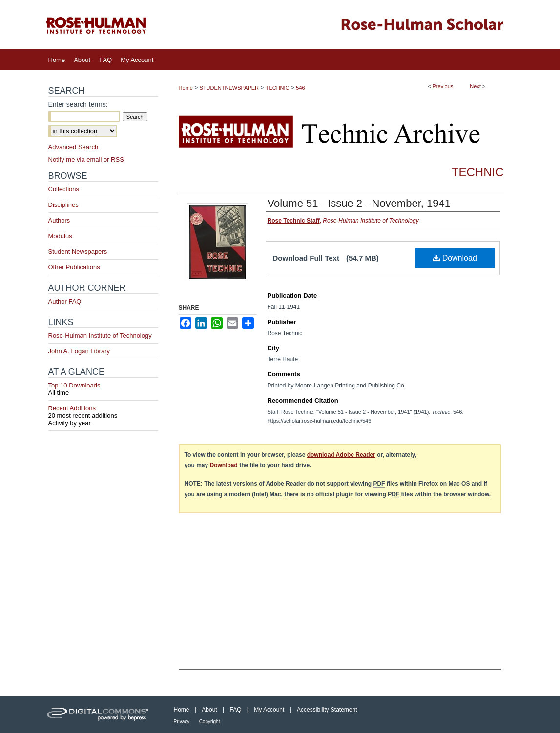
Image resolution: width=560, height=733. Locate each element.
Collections (64, 189)
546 (300, 88)
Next (475, 86)
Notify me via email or (86, 159)
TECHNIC (278, 88)
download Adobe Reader (341, 455)
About (209, 710)
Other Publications (74, 267)
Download (455, 258)
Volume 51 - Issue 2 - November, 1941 (359, 203)
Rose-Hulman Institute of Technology (100, 336)
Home (186, 88)
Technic (478, 172)
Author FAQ (65, 301)
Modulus (60, 236)
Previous (443, 86)
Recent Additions (103, 412)
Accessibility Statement (327, 710)
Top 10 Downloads (103, 389)
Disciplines (63, 205)
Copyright (210, 722)
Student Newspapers (78, 252)
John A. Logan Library (79, 351)
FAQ (235, 710)
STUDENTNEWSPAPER (229, 88)
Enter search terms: (78, 104)
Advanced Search (73, 147)
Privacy (182, 722)
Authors (59, 220)
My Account (269, 710)
